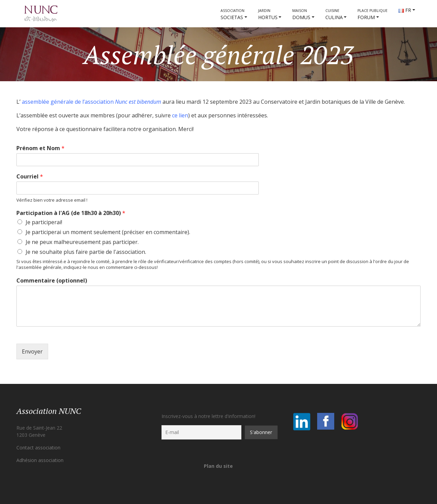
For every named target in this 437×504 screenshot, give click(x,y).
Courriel (30, 177)
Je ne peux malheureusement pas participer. (82, 242)
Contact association (38, 448)
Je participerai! (44, 222)
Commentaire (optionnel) (52, 281)
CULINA (334, 14)
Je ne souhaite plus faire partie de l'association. (86, 252)
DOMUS (301, 14)
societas (232, 14)
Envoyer (32, 351)
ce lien (180, 115)
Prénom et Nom (40, 148)
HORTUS (268, 14)
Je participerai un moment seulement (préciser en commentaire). (108, 232)
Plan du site (218, 466)
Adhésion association (40, 460)
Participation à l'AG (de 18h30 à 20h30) (71, 213)
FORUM (372, 14)
